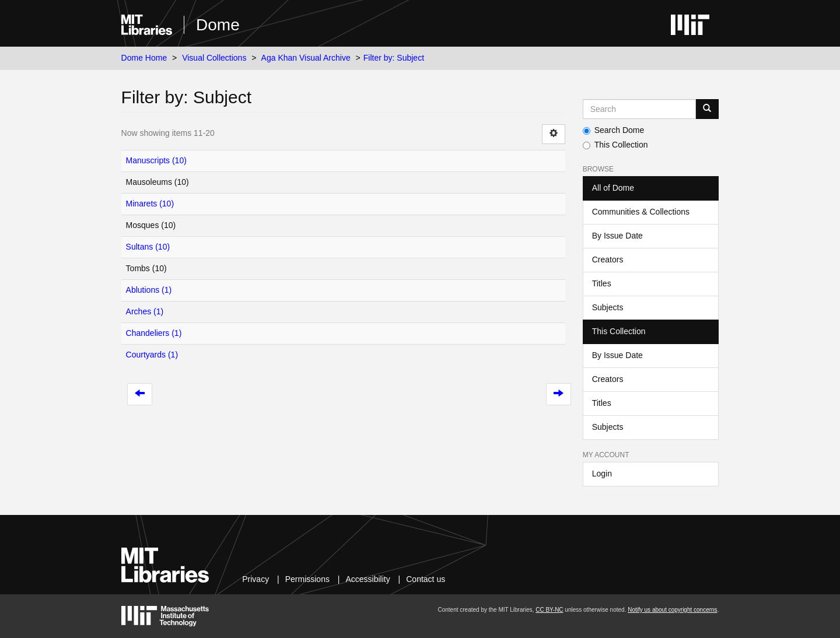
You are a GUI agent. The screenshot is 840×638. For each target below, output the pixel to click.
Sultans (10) (148, 247)
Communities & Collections (641, 212)
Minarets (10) (150, 204)
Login (602, 474)
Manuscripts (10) (156, 160)
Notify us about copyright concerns (672, 610)
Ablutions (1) (149, 290)
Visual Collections (214, 58)
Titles (602, 283)
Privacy (256, 579)
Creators (608, 260)
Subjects (608, 307)
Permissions (307, 579)
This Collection (615, 145)
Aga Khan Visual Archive (306, 58)
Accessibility (367, 579)
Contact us (426, 579)
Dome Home (144, 58)
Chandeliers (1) (154, 333)
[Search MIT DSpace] (640, 109)
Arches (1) (145, 311)
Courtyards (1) (152, 355)
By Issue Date (617, 236)
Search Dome (614, 130)
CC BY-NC (549, 610)
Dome (218, 25)
